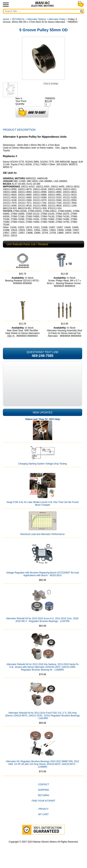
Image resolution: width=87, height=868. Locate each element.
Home (6, 19)
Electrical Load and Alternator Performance (43, 544)
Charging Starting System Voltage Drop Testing (43, 473)
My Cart (43, 824)
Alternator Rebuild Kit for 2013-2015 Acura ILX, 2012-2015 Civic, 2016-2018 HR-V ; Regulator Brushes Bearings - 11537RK (43, 629)
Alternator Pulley (57, 19)
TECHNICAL (18, 19)
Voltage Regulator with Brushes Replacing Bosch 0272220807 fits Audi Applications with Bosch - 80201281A (43, 583)
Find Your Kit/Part (43, 810)
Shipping (43, 799)
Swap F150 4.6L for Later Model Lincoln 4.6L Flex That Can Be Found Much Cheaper (43, 513)
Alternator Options (37, 19)
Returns (43, 805)
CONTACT (43, 794)
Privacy (43, 818)
